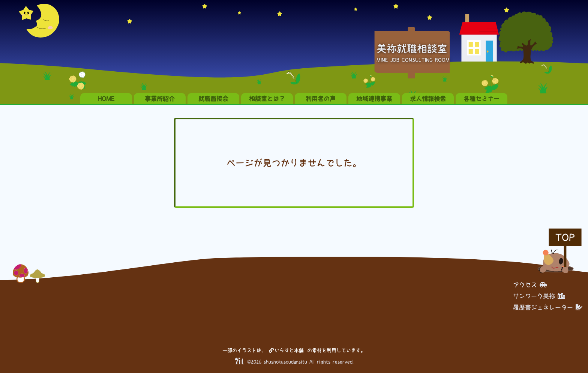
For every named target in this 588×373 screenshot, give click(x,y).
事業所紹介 (160, 99)
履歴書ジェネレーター (548, 307)
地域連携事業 (374, 99)
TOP (565, 237)
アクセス (530, 285)
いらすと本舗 (286, 350)
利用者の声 (321, 99)
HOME (106, 99)
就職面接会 (213, 99)
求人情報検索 (428, 99)
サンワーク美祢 (539, 296)
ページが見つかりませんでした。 (294, 163)
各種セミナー (481, 99)
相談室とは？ (267, 99)
